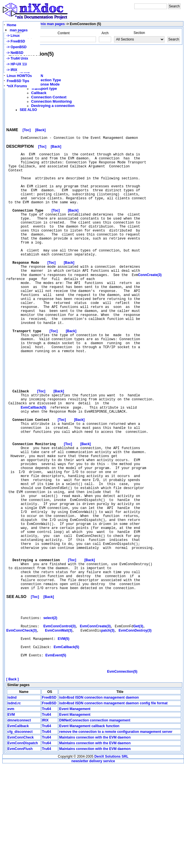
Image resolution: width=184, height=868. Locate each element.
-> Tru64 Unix (16, 58)
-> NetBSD (14, 53)
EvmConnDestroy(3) (135, 725)
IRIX (45, 823)
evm (11, 811)
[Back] (40, 131)
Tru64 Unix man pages (46, 24)
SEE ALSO (28, 110)
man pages (19, 30)
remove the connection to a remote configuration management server (116, 834)
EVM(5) (64, 735)
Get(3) (138, 721)
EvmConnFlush (20, 851)
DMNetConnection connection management (95, 823)
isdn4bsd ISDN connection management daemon (99, 800)
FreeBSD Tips (18, 81)
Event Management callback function (89, 828)
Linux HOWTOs (19, 76)
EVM (11, 817)
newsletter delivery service (93, 863)
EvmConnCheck (21, 840)
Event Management (75, 811)
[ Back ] (12, 782)
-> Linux (12, 36)
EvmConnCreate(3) (95, 721)
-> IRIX (11, 70)
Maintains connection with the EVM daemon (95, 840)
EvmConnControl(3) (60, 721)
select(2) (50, 711)
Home (12, 25)
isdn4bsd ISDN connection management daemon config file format (113, 806)
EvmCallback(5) (33, 462)
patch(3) (108, 725)
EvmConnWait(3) (59, 725)
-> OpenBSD (16, 47)
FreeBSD (49, 800)
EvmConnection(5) (122, 774)
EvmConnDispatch (23, 845)
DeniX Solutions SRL (111, 859)
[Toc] (27, 131)
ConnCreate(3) (150, 302)
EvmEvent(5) (56, 755)
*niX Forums (17, 86)
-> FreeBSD (15, 41)
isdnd (12, 800)
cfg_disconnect (20, 834)
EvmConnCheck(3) (22, 725)
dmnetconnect (19, 823)
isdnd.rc (14, 806)
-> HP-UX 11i (16, 64)
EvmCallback (18, 828)
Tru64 (47, 811)
